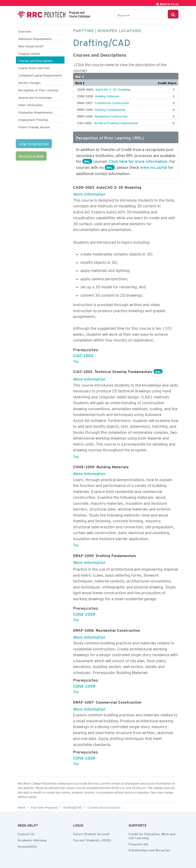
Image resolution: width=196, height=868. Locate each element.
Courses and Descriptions (35, 60)
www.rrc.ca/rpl (154, 166)
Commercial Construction (112, 102)
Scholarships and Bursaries (149, 850)
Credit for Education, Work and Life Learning (152, 835)
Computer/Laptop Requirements (40, 75)
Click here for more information (138, 160)
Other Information (30, 104)
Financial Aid (138, 843)
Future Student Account (91, 833)
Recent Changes (29, 82)
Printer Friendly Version (34, 127)
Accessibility (27, 846)
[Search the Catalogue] (141, 14)
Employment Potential (33, 119)
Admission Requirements (35, 38)
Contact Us (26, 833)
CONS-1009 (84, 613)
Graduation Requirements (35, 112)
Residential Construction (111, 116)
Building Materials (107, 95)
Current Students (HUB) (92, 840)
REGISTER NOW (31, 156)
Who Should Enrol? (31, 46)
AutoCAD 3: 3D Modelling (113, 89)
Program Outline (29, 53)
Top (76, 360)
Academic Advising (32, 840)
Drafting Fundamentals (110, 109)
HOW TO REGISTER (34, 144)
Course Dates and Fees (34, 67)
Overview (25, 31)
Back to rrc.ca (167, 3)
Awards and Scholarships (35, 97)
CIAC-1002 (83, 355)
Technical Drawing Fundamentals (116, 122)
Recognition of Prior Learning (38, 90)
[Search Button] (173, 14)
